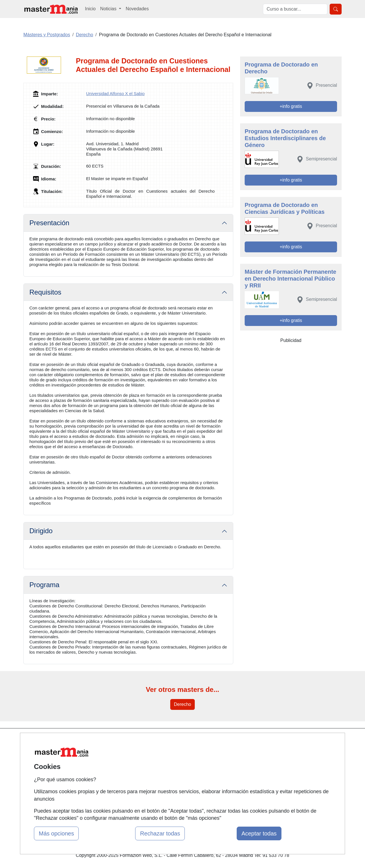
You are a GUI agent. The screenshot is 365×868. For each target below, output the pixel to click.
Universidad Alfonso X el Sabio (115, 93)
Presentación (49, 223)
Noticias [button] (109, 9)
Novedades (137, 9)
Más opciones (56, 833)
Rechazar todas (160, 833)
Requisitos (45, 292)
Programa (44, 585)
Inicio (90, 9)
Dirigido (41, 531)
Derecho (182, 704)
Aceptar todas (259, 833)
